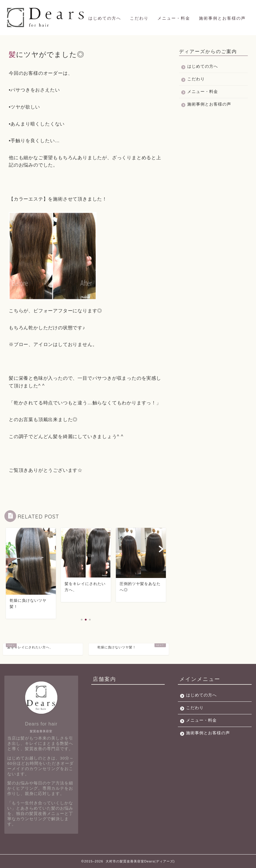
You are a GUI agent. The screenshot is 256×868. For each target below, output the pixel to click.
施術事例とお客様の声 (222, 18)
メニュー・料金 (174, 18)
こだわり (139, 18)
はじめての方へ (105, 18)
